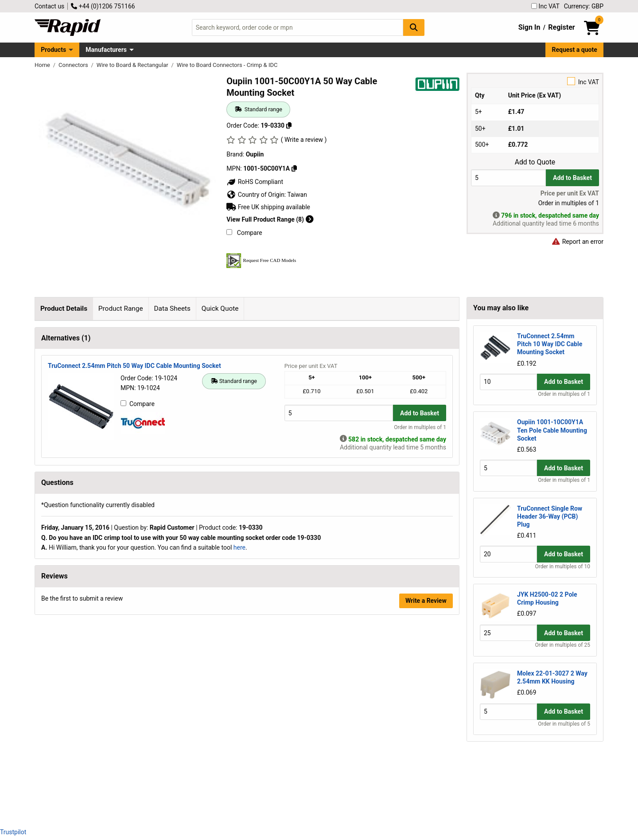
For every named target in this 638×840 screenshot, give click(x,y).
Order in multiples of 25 (563, 645)
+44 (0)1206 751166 (103, 6)
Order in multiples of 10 (563, 567)
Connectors (74, 65)
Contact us (49, 6)
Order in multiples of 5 (564, 724)
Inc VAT (545, 6)
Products (53, 50)
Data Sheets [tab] (172, 309)
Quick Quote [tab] (220, 309)
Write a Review (426, 797)
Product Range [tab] (121, 309)
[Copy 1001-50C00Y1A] (294, 168)
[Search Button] (414, 27)
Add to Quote (535, 162)
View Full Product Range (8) (270, 219)
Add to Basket (572, 178)
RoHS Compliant (255, 182)
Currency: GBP (584, 6)
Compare (244, 233)
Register (561, 27)
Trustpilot (13, 832)
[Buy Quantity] (508, 178)
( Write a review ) (304, 140)
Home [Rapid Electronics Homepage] (43, 65)
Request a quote (575, 50)
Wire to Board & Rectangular (133, 65)
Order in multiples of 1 (420, 624)
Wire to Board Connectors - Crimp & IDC (227, 65)
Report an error (577, 242)
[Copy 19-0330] (289, 125)
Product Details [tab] (64, 309)
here (239, 744)
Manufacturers (106, 50)
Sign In (529, 27)
